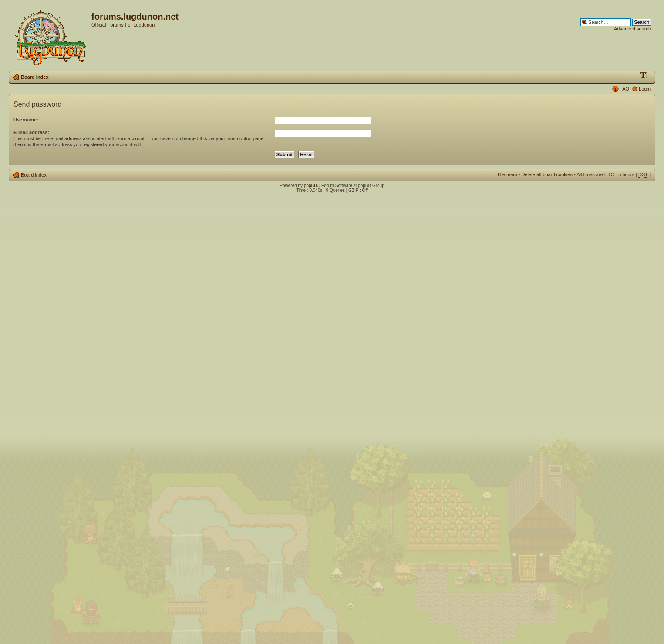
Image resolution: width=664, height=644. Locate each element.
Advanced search (632, 29)
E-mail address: (31, 132)
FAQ (624, 89)
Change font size (644, 75)
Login (645, 89)
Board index (35, 77)
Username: (26, 120)
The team (507, 174)
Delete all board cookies (547, 174)
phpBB (310, 186)
